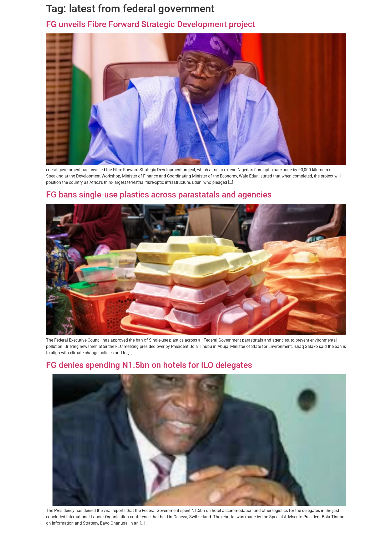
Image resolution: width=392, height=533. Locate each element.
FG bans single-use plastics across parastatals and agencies (159, 195)
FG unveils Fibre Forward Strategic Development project (151, 24)
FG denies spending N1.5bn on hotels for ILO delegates (149, 365)
